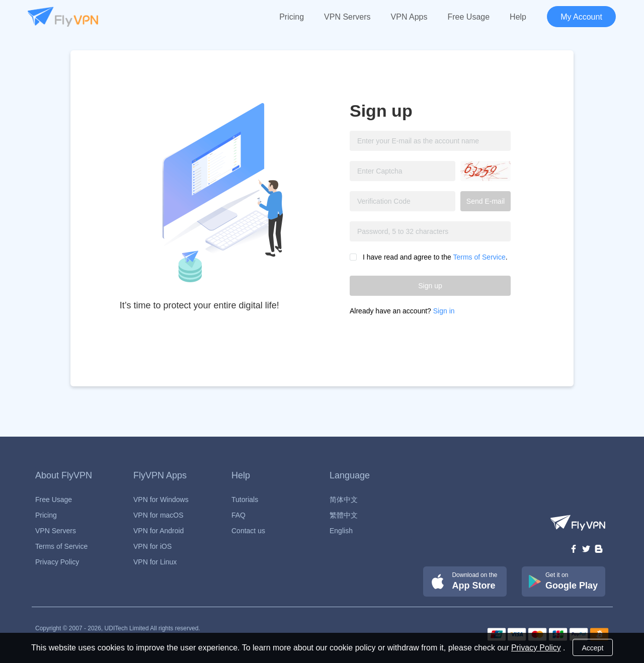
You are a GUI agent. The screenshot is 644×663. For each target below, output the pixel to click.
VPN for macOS (158, 515)
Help (518, 17)
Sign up (430, 286)
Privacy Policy (57, 562)
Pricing (292, 17)
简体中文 (344, 500)
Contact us (248, 531)
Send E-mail (486, 201)
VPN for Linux (155, 562)
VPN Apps (409, 17)
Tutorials (245, 500)
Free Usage (469, 17)
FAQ (238, 515)
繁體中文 (344, 515)
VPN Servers (347, 17)
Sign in (444, 311)
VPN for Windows (161, 500)
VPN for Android (158, 531)
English (341, 531)
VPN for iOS (152, 546)
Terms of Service (479, 257)
